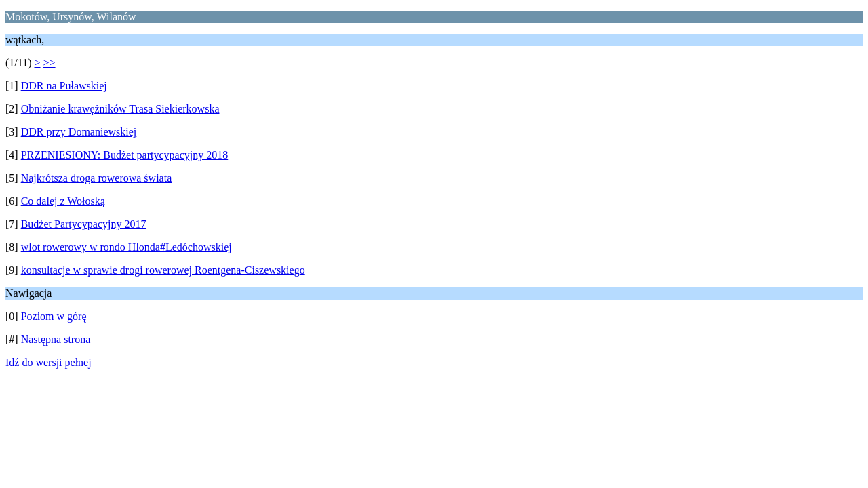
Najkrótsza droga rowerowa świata (97, 178)
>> (50, 63)
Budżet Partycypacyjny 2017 (84, 224)
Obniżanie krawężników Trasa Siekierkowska (120, 109)
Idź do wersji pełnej (48, 362)
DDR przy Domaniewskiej (79, 132)
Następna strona (56, 339)
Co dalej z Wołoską (63, 201)
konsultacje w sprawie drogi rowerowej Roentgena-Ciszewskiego (163, 270)
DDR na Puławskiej (64, 86)
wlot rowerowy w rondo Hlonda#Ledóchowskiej (126, 247)
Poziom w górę (54, 316)
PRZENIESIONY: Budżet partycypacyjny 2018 (125, 155)
